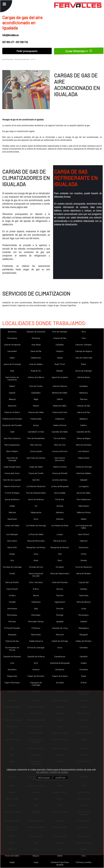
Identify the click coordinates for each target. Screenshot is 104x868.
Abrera (36, 595)
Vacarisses (12, 519)
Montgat (60, 615)
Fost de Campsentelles (36, 493)
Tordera (12, 595)
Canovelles (12, 351)
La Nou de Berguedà (60, 486)
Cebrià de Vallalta (84, 473)
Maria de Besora (84, 602)
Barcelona (12, 332)
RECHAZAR (44, 778)
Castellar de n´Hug (60, 628)
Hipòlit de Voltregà (60, 641)
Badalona (84, 419)
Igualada (60, 621)
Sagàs (12, 862)
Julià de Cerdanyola (12, 345)
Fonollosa (84, 669)
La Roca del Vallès (36, 534)
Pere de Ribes (60, 438)
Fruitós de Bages (12, 493)
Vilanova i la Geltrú (12, 412)
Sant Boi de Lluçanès (12, 480)
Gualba (84, 663)
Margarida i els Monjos (36, 547)
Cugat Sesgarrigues (12, 467)
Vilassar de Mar (60, 338)
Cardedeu (84, 386)
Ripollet (60, 371)
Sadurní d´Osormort (12, 486)
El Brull (84, 682)
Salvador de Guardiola (36, 332)
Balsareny (84, 393)
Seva (36, 554)
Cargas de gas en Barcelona (22, 59)
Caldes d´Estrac (60, 425)
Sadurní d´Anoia (60, 467)
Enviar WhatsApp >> (79, 51)
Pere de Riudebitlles (36, 438)
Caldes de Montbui (84, 641)
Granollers (12, 669)
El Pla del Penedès (12, 628)
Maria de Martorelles (36, 541)
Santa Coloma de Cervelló (36, 575)
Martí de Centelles (84, 445)
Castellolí (84, 656)
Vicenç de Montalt (60, 473)
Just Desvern (84, 451)
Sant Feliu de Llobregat (12, 459)
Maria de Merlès (12, 582)
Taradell (12, 602)
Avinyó (36, 425)
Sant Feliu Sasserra (12, 438)
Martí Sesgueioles (12, 445)
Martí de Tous (60, 445)
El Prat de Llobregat (36, 647)
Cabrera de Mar (84, 412)
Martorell (60, 634)
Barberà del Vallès (60, 393)
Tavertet (60, 595)
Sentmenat (12, 608)
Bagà (36, 399)
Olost (60, 560)
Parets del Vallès (12, 856)
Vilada (12, 506)
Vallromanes (84, 506)
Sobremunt (84, 547)
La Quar (60, 534)
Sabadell (84, 480)
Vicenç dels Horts (12, 473)
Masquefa (12, 634)
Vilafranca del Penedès (12, 419)
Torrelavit (60, 567)
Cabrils (60, 399)
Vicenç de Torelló (36, 473)
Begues (36, 856)
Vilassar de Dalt (84, 406)
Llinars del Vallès (12, 525)
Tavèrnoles (84, 595)
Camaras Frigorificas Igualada (60, 863)
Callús (12, 358)
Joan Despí (36, 345)
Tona (84, 338)
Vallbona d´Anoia (84, 512)
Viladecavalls (36, 419)
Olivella (84, 560)
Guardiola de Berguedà (60, 663)
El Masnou (36, 628)
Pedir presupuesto (27, 51)
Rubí (12, 371)
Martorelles (36, 634)
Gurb (36, 663)
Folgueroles (12, 676)
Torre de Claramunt (84, 567)
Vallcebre (60, 512)
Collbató (84, 621)
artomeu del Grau (60, 480)
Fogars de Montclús (36, 676)
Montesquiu (84, 615)
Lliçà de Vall (84, 582)
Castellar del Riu (84, 432)
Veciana (60, 506)
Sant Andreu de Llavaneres (12, 378)
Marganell (84, 634)
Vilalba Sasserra (36, 641)
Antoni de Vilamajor (84, 371)
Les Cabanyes (12, 534)
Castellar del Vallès (60, 432)
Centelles (84, 647)
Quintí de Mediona (36, 499)
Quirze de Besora (12, 499)
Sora (84, 856)
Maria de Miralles (84, 573)
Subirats (60, 519)
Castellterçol (60, 656)
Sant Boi (36, 480)
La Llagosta (84, 486)
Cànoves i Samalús (84, 345)
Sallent (12, 386)
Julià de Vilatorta (60, 386)
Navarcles (12, 406)
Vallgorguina (36, 512)
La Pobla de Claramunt (36, 486)
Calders (84, 425)
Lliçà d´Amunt (12, 589)
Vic (36, 506)
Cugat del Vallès (36, 467)
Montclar (12, 621)
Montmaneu (12, 615)
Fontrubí (60, 608)
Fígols (84, 676)
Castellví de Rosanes (12, 656)
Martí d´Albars (12, 451)
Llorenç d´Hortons (60, 451)
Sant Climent (84, 534)
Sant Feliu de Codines (36, 458)
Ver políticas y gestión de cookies (52, 772)
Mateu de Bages (84, 438)
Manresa (84, 399)
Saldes (84, 519)
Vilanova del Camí (60, 412)
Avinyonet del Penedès (12, 425)
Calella (60, 358)
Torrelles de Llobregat (12, 567)
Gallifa (60, 856)
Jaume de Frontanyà (12, 364)
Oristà (84, 554)
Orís (12, 560)
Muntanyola (12, 338)
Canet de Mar (36, 351)
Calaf (12, 432)
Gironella (60, 682)
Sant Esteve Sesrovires (60, 459)
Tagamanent (60, 602)
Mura (84, 332)
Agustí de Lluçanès (60, 377)
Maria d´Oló (12, 547)
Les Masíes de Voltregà (36, 525)
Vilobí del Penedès (60, 582)
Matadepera (84, 628)
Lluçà (36, 862)
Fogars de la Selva (60, 676)
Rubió (84, 364)
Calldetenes (36, 358)
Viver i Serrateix (36, 582)
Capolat (12, 393)
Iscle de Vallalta (36, 364)
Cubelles (84, 589)
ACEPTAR (60, 778)
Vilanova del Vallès (36, 412)
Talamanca (36, 602)
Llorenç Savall (36, 451)
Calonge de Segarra (84, 351)
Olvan (36, 560)
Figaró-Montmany (12, 682)
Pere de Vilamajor (60, 332)
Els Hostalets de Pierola (12, 649)
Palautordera (84, 458)
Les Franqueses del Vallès (84, 527)
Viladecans (60, 419)
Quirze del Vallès (84, 493)
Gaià (36, 608)
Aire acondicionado (8, 59)
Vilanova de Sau (12, 641)
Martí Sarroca (36, 445)
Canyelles (60, 345)
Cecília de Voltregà (84, 467)
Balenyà (12, 399)
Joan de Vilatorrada (84, 358)
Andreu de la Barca (36, 377)
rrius (12, 663)
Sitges (12, 554)
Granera (36, 669)
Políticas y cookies (84, 862)
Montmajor (36, 615)
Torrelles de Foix (36, 567)
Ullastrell (84, 541)
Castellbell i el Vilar (36, 432)
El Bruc (36, 589)
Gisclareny (60, 669)
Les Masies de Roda (60, 525)
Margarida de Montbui (60, 547)
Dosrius (60, 589)
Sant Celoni (12, 541)
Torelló (12, 573)
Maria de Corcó (60, 541)
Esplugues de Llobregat (36, 684)
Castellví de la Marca (36, 656)
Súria (36, 519)
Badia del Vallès (60, 406)
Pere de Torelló (36, 386)
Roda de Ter (36, 371)
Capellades (36, 393)
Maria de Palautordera (60, 573)
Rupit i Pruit (60, 364)
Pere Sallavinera (84, 499)
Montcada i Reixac (36, 621)
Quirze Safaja (60, 493)
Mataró (36, 406)
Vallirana (12, 512)
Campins (60, 351)
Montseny (36, 338)
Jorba (84, 608)
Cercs (60, 647)
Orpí (60, 554)
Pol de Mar (60, 499)
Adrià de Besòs (84, 377)
